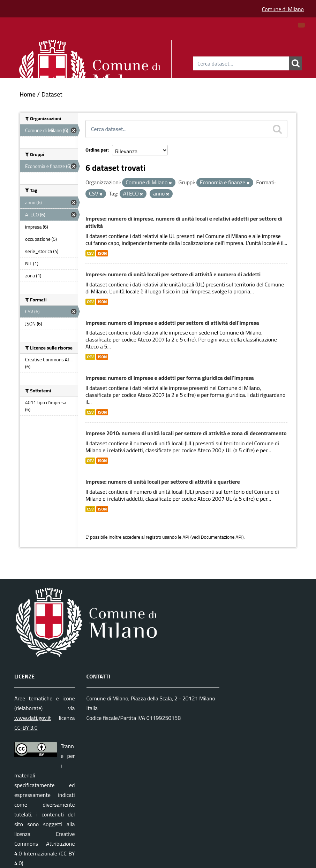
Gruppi (111, 78)
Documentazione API (222, 537)
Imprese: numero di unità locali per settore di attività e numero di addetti (173, 274)
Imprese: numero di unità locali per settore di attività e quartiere (163, 482)
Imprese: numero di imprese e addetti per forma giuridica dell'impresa (170, 378)
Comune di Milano (283, 9)
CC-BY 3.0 (26, 728)
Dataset (31, 78)
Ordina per (97, 150)
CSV (90, 253)
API (186, 537)
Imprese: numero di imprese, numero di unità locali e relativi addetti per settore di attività (184, 222)
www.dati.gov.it (33, 718)
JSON (102, 253)
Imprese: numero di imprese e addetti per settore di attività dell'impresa (172, 323)
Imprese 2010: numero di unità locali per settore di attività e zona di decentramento (186, 433)
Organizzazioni (72, 78)
